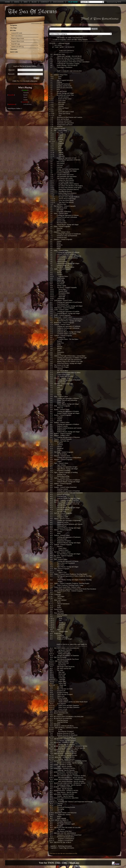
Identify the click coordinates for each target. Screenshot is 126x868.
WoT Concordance (17, 36)
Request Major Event (18, 38)
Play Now (20, 81)
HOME (7, 2)
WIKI (26, 2)
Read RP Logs (16, 44)
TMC (65, 863)
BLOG (34, 2)
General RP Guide (17, 33)
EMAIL (17, 2)
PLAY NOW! (73, 2)
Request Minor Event (18, 41)
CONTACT (45, 2)
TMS (58, 863)
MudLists (74, 863)
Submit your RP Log (17, 47)
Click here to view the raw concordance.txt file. (63, 853)
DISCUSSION (58, 2)
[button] (36, 78)
